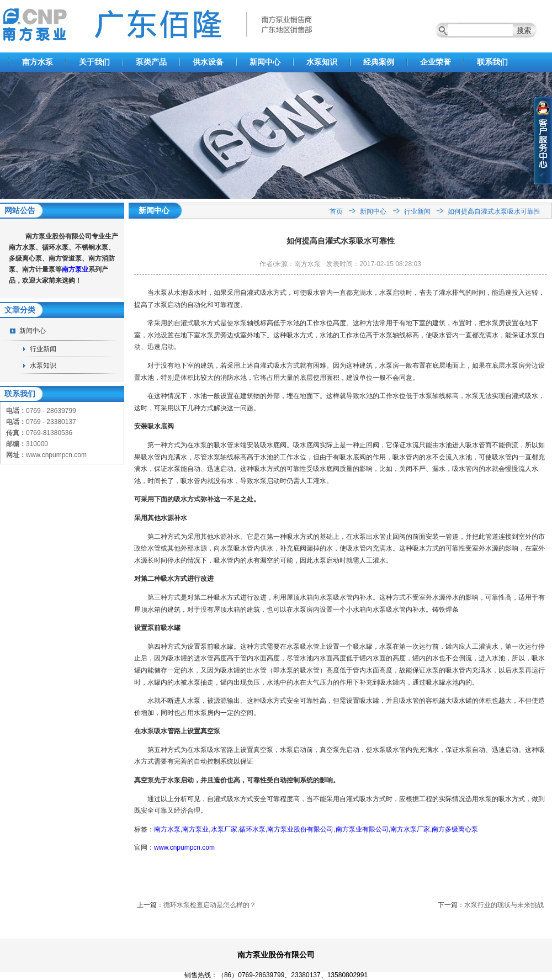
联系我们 (492, 62)
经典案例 (379, 62)
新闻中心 (265, 62)
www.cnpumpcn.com (184, 847)
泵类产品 (151, 62)
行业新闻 (43, 349)
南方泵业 (75, 269)
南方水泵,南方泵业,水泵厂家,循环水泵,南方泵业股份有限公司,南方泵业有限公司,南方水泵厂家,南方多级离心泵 (316, 829)
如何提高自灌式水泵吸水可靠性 (494, 211)
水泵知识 (322, 62)
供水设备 (208, 62)
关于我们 (94, 62)
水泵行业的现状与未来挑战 (504, 905)
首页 (336, 211)
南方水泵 (38, 62)
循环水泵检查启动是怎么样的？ (210, 905)
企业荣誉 (436, 62)
